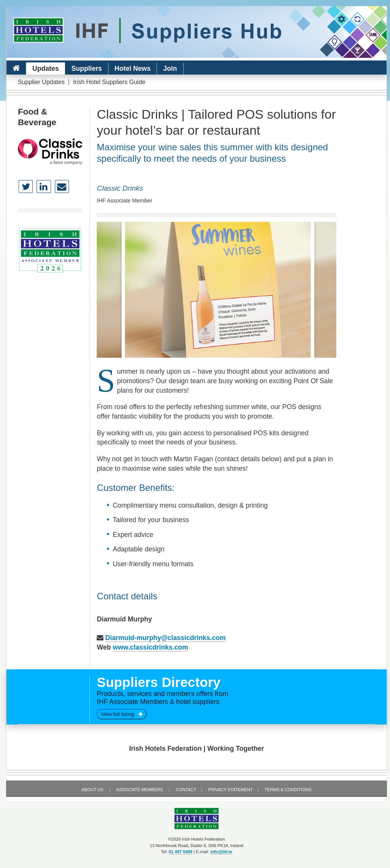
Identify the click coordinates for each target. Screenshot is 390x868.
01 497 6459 (181, 852)
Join (170, 68)
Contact (186, 790)
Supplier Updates (41, 82)
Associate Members (140, 790)
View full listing (122, 714)
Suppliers (86, 68)
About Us (92, 790)
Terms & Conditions (288, 790)
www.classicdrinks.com (150, 647)
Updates (46, 68)
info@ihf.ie (221, 852)
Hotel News (133, 68)
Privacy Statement (230, 790)
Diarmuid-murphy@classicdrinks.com (165, 638)
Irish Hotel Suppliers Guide (109, 82)
